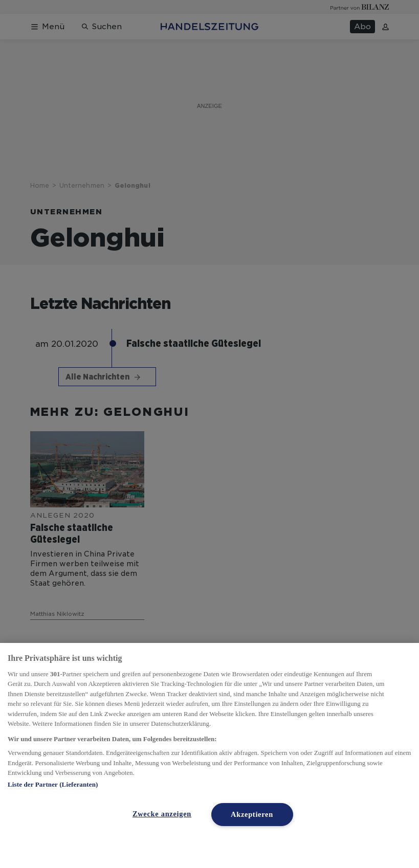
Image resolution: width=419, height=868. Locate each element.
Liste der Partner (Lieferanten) (53, 784)
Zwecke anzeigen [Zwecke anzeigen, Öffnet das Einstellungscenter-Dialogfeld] (162, 814)
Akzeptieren (252, 814)
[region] (209, 755)
